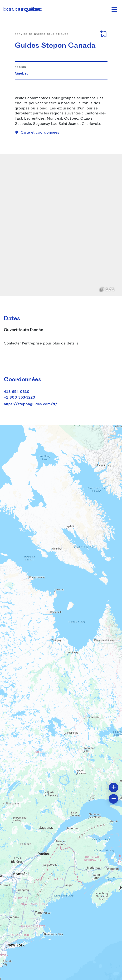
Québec (22, 73)
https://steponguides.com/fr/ (31, 404)
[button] (113, 787)
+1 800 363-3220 (20, 397)
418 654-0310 (17, 391)
